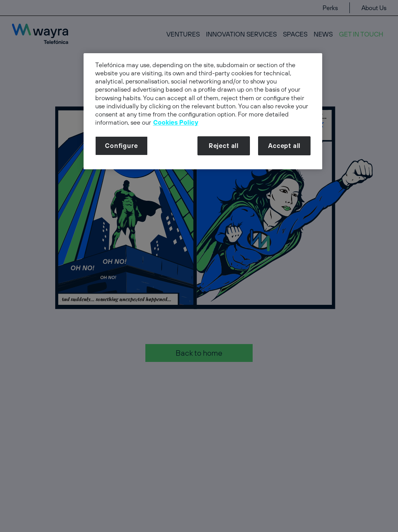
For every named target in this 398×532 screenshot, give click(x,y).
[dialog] (203, 111)
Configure (121, 146)
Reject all (224, 146)
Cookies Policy (176, 122)
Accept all (284, 146)
